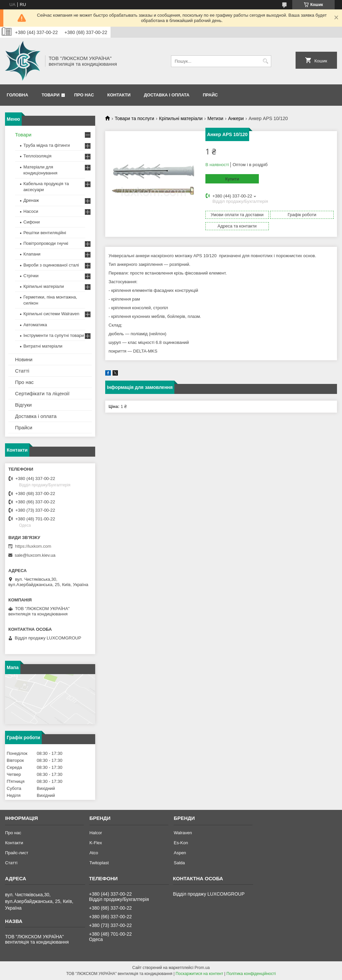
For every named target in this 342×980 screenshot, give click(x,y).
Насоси (31, 211)
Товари (50, 95)
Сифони (32, 222)
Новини (24, 359)
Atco (94, 853)
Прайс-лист (17, 853)
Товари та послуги (134, 118)
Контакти (119, 95)
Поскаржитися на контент (199, 974)
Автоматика (35, 325)
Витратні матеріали (43, 346)
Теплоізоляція (37, 156)
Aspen (180, 853)
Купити (232, 179)
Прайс (210, 95)
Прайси (24, 427)
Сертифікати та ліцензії (42, 393)
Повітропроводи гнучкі (46, 243)
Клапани (32, 254)
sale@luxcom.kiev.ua (35, 555)
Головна (17, 95)
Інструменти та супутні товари (54, 335)
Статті (22, 371)
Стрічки (31, 276)
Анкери (236, 118)
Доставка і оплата (167, 95)
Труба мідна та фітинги (47, 145)
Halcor (96, 833)
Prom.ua (202, 968)
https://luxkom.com (33, 546)
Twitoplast (99, 863)
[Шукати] (265, 61)
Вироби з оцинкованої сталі (51, 265)
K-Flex (96, 843)
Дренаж (31, 200)
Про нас (84, 95)
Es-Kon (181, 843)
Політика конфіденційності (251, 974)
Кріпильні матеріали (181, 118)
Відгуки (23, 405)
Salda (179, 863)
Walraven (183, 833)
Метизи (215, 118)
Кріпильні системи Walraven (51, 314)
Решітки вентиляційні (45, 233)
